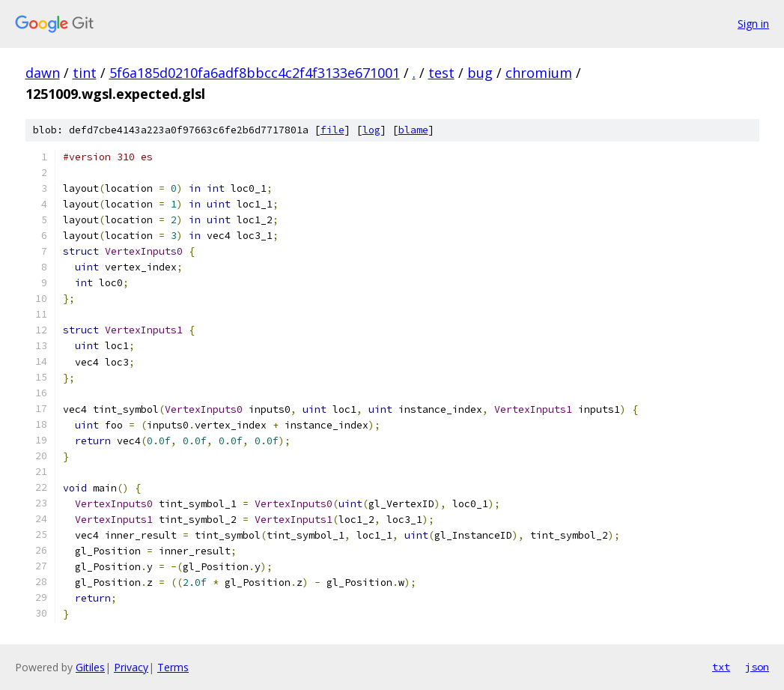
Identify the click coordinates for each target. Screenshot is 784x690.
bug (480, 73)
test (441, 73)
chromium (539, 73)
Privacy (131, 667)
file (332, 130)
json (757, 667)
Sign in (753, 24)
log (371, 130)
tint (85, 73)
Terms (173, 667)
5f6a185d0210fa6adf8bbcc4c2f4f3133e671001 (255, 73)
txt (721, 667)
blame (413, 130)
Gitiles (90, 667)
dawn (43, 73)
